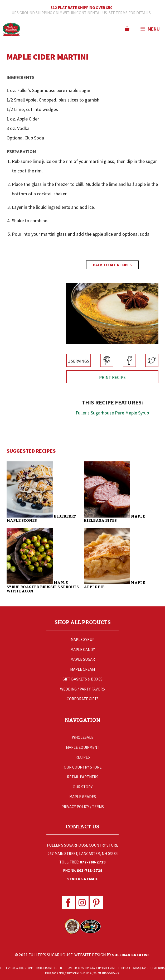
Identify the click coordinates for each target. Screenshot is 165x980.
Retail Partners (83, 777)
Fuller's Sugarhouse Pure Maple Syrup (112, 413)
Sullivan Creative (131, 955)
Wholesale (83, 737)
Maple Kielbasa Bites (114, 518)
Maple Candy (83, 650)
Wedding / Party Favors (82, 689)
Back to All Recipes (112, 265)
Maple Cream (82, 669)
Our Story (83, 787)
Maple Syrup (83, 639)
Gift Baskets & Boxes (82, 679)
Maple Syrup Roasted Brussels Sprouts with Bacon (43, 587)
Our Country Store (83, 767)
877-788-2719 (93, 862)
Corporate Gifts (83, 699)
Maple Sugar (83, 659)
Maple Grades (83, 797)
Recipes (83, 757)
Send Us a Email (82, 879)
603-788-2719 (90, 870)
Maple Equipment (83, 747)
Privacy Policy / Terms (83, 807)
